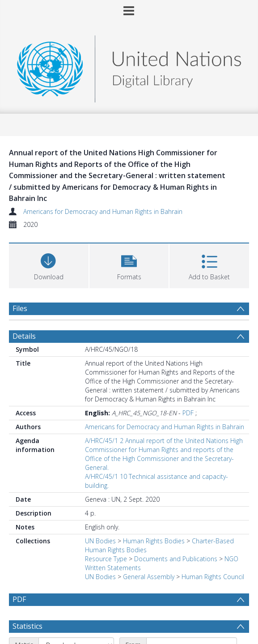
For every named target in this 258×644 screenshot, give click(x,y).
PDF (188, 413)
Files (20, 308)
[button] (129, 265)
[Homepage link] (129, 66)
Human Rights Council (213, 577)
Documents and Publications (176, 559)
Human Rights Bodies (154, 541)
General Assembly (149, 577)
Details (24, 336)
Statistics (27, 626)
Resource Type (106, 559)
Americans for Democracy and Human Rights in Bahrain (103, 211)
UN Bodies (100, 541)
